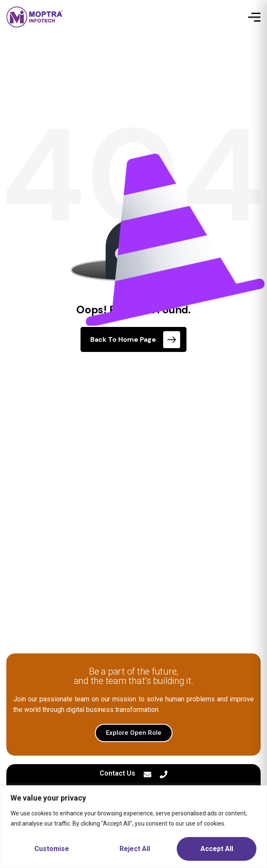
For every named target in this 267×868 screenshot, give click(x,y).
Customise (52, 849)
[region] (133, 827)
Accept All (217, 849)
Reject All (135, 849)
